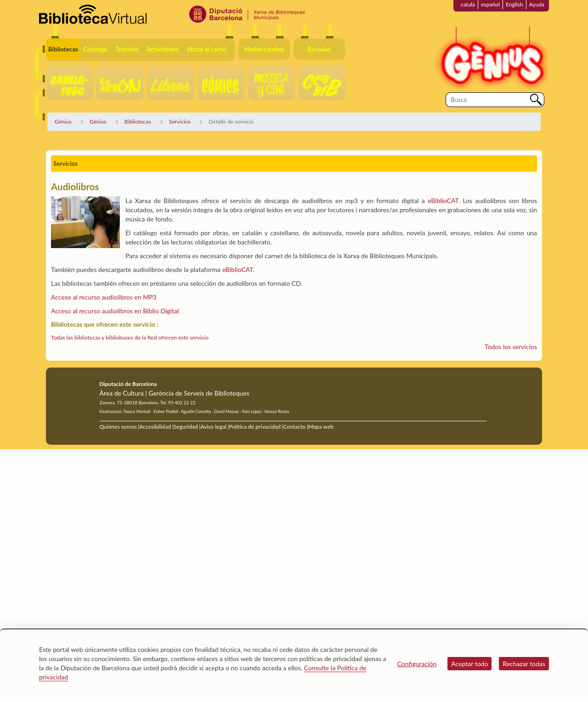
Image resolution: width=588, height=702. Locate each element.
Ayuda (537, 4)
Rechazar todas (524, 664)
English (514, 4)
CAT (247, 269)
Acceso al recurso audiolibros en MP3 (104, 297)
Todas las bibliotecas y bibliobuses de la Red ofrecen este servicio (130, 337)
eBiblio (232, 269)
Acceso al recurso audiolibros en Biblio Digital (115, 311)
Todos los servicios (511, 347)
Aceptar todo (469, 664)
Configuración (417, 664)
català (468, 4)
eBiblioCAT (443, 201)
